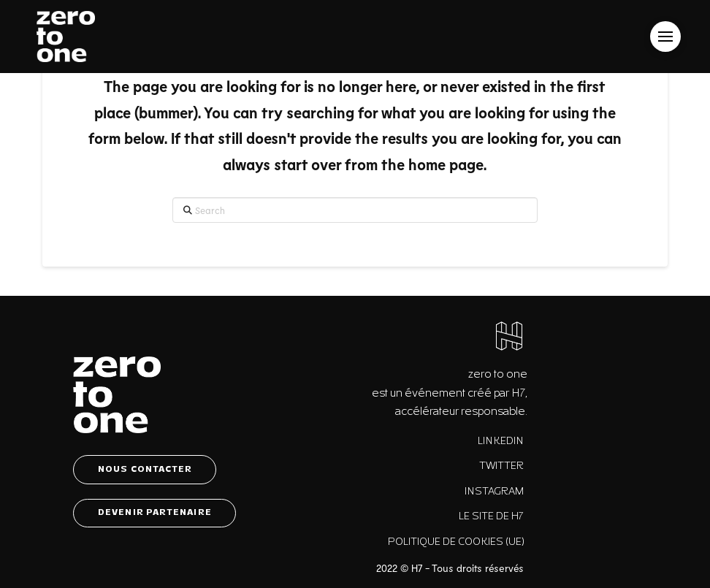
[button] (665, 37)
